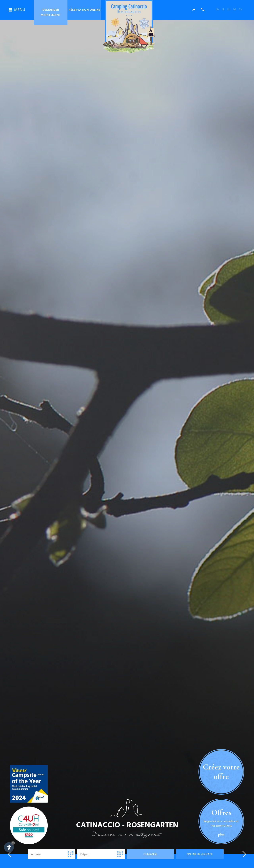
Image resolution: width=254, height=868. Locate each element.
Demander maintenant (51, 12)
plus (221, 843)
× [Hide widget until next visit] (13, 843)
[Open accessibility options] (9, 847)
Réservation (84, 10)
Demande (150, 855)
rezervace (200, 855)
